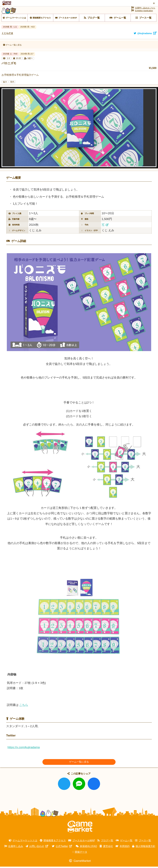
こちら (24, 711)
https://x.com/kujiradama (24, 753)
